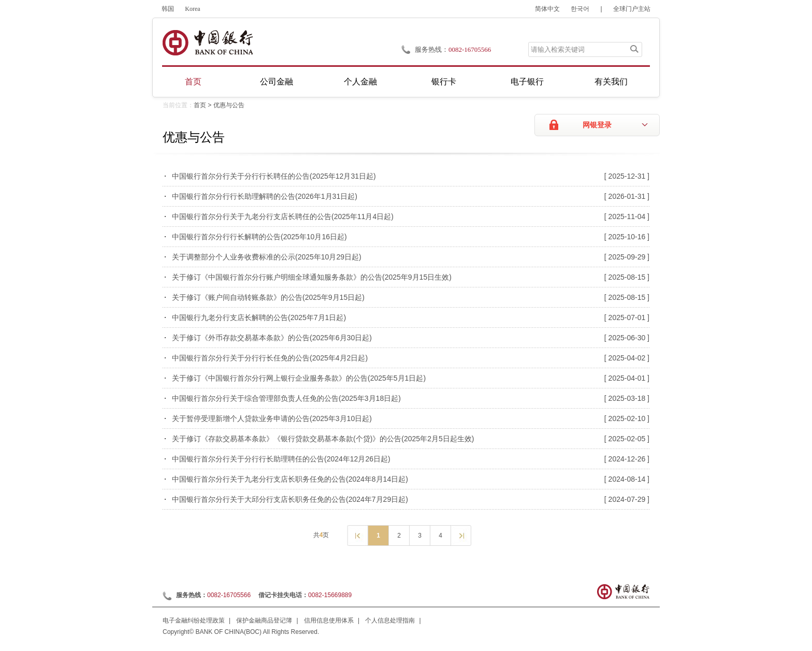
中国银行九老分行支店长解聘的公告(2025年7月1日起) (259, 317)
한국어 (580, 9)
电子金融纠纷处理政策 (194, 620)
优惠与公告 (229, 105)
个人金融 (360, 82)
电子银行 (527, 82)
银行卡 (444, 82)
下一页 (461, 535)
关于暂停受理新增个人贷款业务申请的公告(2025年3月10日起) (272, 418)
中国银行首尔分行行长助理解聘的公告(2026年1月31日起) (265, 196)
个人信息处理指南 (390, 620)
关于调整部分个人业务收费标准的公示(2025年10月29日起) (267, 257)
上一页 (357, 535)
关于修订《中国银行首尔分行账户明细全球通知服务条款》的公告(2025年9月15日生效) (312, 277)
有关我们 (611, 82)
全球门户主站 (632, 9)
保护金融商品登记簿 (264, 620)
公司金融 (277, 82)
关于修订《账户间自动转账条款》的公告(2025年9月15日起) (268, 297)
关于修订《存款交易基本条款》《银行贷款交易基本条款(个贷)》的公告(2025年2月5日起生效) (323, 439)
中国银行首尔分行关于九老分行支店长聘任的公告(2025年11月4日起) (283, 216)
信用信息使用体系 (329, 620)
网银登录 (597, 125)
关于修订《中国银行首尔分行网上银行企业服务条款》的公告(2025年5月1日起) (299, 378)
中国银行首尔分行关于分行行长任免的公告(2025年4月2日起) (270, 358)
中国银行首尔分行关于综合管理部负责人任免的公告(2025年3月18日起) (286, 398)
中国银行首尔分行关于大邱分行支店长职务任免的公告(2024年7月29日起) (290, 499)
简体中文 (547, 9)
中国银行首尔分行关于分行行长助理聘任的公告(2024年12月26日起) (281, 459)
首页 (193, 82)
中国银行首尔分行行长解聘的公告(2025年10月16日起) (259, 237)
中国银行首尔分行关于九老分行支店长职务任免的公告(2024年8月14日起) (290, 479)
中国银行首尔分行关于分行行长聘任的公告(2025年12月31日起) (274, 176)
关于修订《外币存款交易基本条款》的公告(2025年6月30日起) (272, 338)
